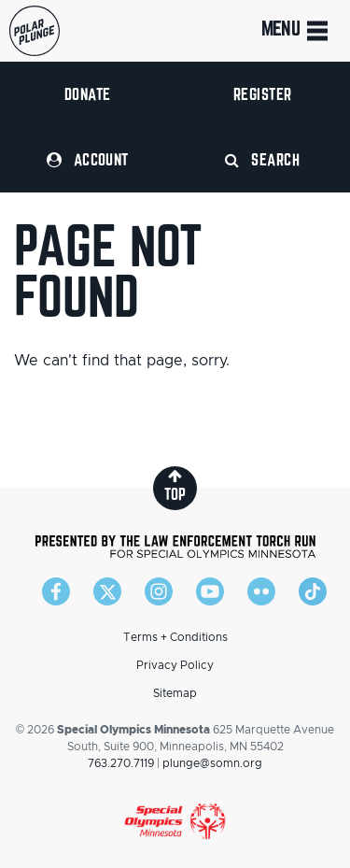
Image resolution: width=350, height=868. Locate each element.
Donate (88, 94)
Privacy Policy (175, 665)
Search (262, 159)
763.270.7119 (121, 763)
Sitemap (175, 693)
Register (263, 94)
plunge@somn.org (212, 763)
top (175, 485)
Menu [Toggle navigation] (296, 31)
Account (88, 159)
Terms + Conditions (175, 637)
